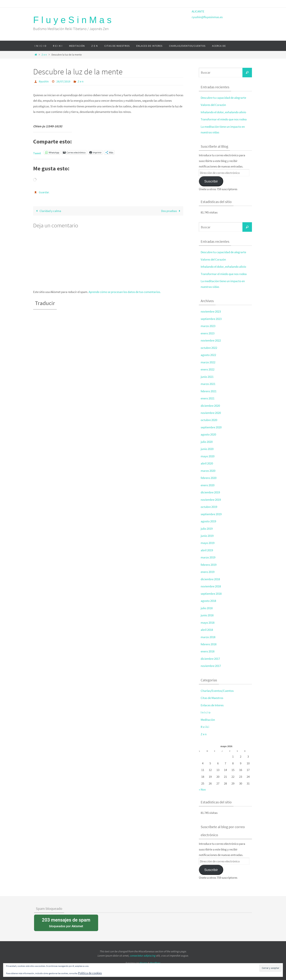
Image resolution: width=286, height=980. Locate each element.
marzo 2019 (208, 554)
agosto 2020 (208, 433)
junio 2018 (207, 612)
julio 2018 (207, 604)
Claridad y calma (48, 211)
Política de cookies (90, 973)
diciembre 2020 (210, 404)
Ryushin (44, 81)
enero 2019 (208, 569)
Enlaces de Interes (212, 701)
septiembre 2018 (211, 590)
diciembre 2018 (210, 576)
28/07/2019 (63, 81)
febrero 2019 (209, 561)
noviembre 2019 (211, 497)
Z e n (44, 55)
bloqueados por (66, 918)
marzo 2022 (208, 361)
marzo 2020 (208, 468)
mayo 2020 (208, 454)
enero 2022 (208, 368)
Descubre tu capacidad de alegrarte (223, 98)
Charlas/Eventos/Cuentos (217, 686)
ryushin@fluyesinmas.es (207, 17)
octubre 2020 (209, 418)
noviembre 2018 (211, 583)
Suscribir (211, 181)
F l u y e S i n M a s (72, 20)
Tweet (37, 152)
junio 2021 (207, 375)
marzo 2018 (208, 633)
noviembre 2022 (211, 339)
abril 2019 (207, 547)
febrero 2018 (209, 640)
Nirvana (143, 958)
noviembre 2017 (211, 662)
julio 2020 (207, 440)
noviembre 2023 (211, 311)
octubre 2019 (209, 504)
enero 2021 (208, 397)
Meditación (208, 715)
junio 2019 (207, 533)
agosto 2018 (208, 597)
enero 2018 (208, 647)
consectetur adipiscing (143, 951)
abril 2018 (207, 626)
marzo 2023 (208, 325)
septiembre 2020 (211, 425)
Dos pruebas (171, 211)
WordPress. (155, 958)
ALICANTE (198, 11)
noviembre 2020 (211, 411)
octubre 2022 (209, 346)
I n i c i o (206, 708)
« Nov (202, 785)
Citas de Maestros (212, 694)
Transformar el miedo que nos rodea (224, 119)
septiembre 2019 (211, 511)
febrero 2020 (209, 475)
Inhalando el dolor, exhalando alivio (223, 112)
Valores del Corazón (213, 105)
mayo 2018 (208, 619)
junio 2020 (207, 447)
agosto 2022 (208, 354)
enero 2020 (208, 483)
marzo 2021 (208, 382)
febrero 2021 (209, 390)
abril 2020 (207, 461)
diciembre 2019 (210, 490)
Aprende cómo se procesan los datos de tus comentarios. (125, 292)
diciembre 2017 (210, 654)
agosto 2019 (208, 518)
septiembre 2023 (211, 318)
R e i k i (205, 722)
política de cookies (218, 977)
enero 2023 (208, 332)
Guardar (44, 192)
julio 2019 (207, 526)
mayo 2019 (208, 540)
